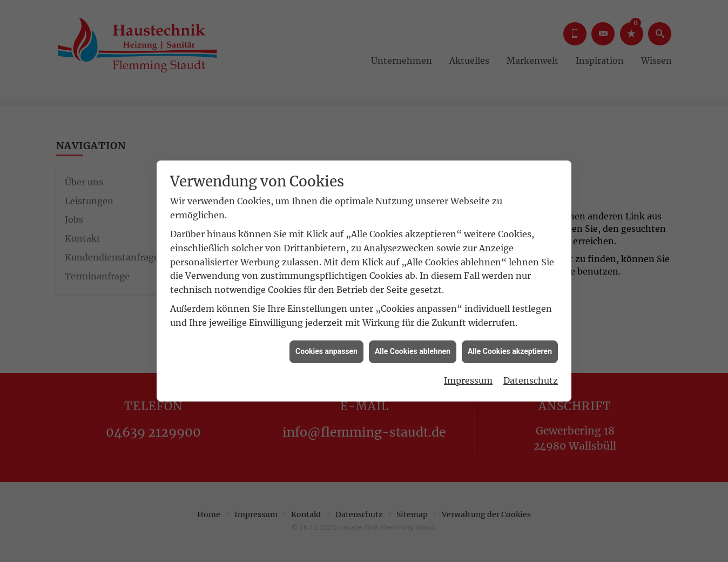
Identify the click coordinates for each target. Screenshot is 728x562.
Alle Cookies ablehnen (413, 349)
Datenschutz (531, 377)
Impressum (468, 377)
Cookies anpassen (326, 349)
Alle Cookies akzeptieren (510, 349)
